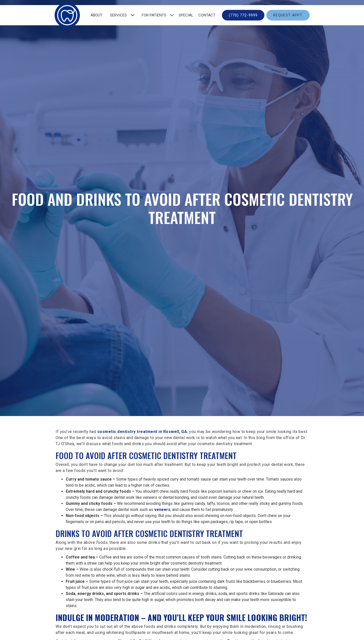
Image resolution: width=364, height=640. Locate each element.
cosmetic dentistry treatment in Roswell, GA (142, 432)
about (96, 15)
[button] (121, 15)
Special (186, 15)
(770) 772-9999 (243, 15)
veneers (162, 510)
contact (207, 15)
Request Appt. (288, 15)
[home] (67, 15)
